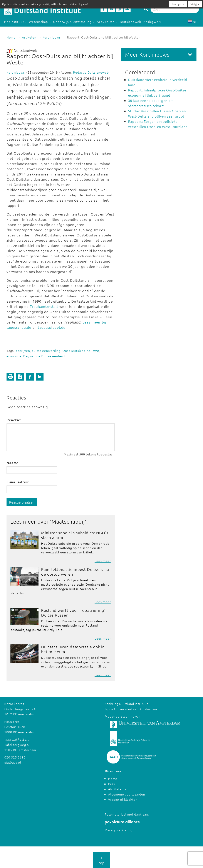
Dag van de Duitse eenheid (44, 356)
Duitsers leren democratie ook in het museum (73, 649)
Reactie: (14, 420)
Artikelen (29, 37)
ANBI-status (117, 789)
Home (11, 37)
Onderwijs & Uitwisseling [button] (74, 22)
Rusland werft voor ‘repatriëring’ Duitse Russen (73, 613)
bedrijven (23, 351)
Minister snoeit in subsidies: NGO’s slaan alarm (75, 535)
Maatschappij (68, 521)
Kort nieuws (52, 37)
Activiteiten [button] (107, 22)
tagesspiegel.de (52, 327)
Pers (112, 784)
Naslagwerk (152, 22)
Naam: (12, 463)
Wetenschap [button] (40, 22)
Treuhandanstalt (44, 306)
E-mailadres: (18, 482)
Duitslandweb (131, 22)
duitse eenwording (46, 351)
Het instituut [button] (15, 22)
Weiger (195, 4)
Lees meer (103, 561)
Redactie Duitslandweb (91, 72)
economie (14, 356)
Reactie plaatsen (22, 502)
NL (193, 22)
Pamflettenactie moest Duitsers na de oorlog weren (75, 572)
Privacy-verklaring (119, 830)
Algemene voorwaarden (127, 794)
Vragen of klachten (123, 799)
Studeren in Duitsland (23, 30)
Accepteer (178, 4)
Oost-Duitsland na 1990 (81, 351)
